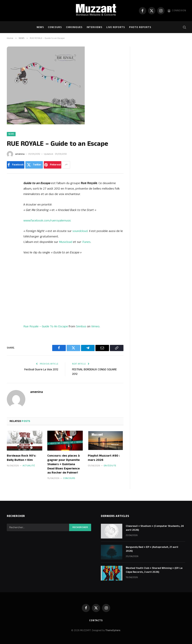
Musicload (66, 242)
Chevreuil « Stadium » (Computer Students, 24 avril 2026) (155, 528)
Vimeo (95, 326)
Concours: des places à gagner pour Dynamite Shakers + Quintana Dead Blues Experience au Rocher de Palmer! (63, 464)
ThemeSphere (113, 630)
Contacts (96, 620)
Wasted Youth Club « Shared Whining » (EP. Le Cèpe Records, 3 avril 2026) (154, 570)
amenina (20, 154)
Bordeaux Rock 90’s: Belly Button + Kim (21, 458)
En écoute (110, 466)
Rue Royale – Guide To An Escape (46, 326)
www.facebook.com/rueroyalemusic (47, 221)
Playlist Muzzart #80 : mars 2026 (104, 458)
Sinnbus (81, 326)
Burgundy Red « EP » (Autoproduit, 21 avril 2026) (152, 549)
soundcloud (80, 231)
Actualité (29, 466)
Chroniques (74, 27)
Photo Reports (140, 27)
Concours (55, 27)
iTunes (86, 242)
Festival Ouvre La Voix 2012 (41, 369)
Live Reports (116, 27)
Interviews (95, 27)
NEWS (40, 27)
